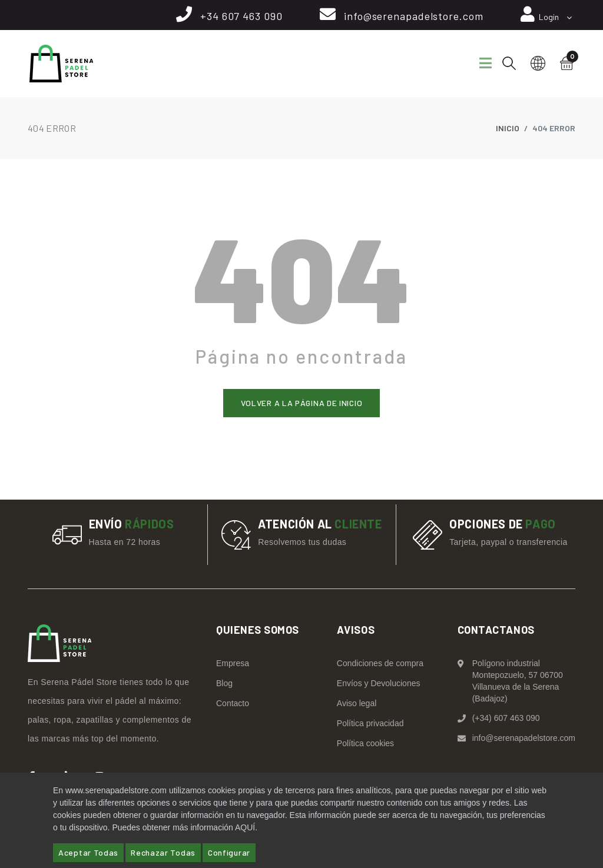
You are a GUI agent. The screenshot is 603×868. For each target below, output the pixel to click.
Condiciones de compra (380, 663)
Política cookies (365, 743)
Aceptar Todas (88, 852)
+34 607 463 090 (240, 16)
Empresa (233, 663)
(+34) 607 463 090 (506, 718)
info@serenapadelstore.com (413, 16)
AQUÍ (245, 827)
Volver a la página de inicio (302, 403)
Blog (224, 683)
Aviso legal (357, 703)
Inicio (508, 128)
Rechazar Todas (163, 852)
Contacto (233, 703)
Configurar (229, 852)
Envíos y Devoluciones (379, 683)
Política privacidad (370, 723)
